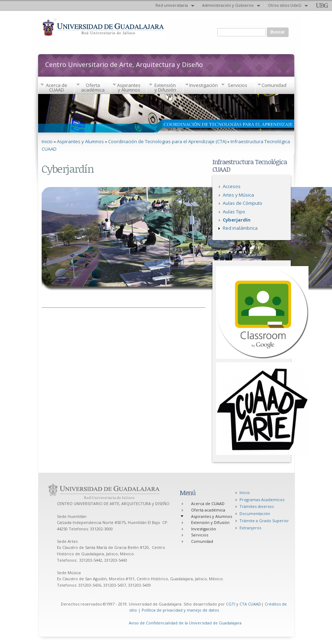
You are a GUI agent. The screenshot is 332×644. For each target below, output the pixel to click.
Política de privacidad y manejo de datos (180, 610)
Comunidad (274, 85)
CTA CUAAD (250, 604)
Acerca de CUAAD (57, 87)
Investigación (204, 85)
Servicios (238, 85)
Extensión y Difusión (165, 87)
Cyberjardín (237, 220)
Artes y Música (238, 195)
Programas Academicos (262, 500)
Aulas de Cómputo (243, 203)
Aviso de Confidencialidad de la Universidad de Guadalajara (185, 623)
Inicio (47, 141)
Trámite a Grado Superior (264, 521)
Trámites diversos (257, 506)
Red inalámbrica (240, 228)
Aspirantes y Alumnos (129, 87)
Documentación (255, 513)
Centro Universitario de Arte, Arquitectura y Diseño (124, 64)
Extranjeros (250, 528)
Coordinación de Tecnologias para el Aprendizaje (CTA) (167, 141)
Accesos (232, 186)
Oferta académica (93, 87)
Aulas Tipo (234, 212)
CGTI (231, 604)
